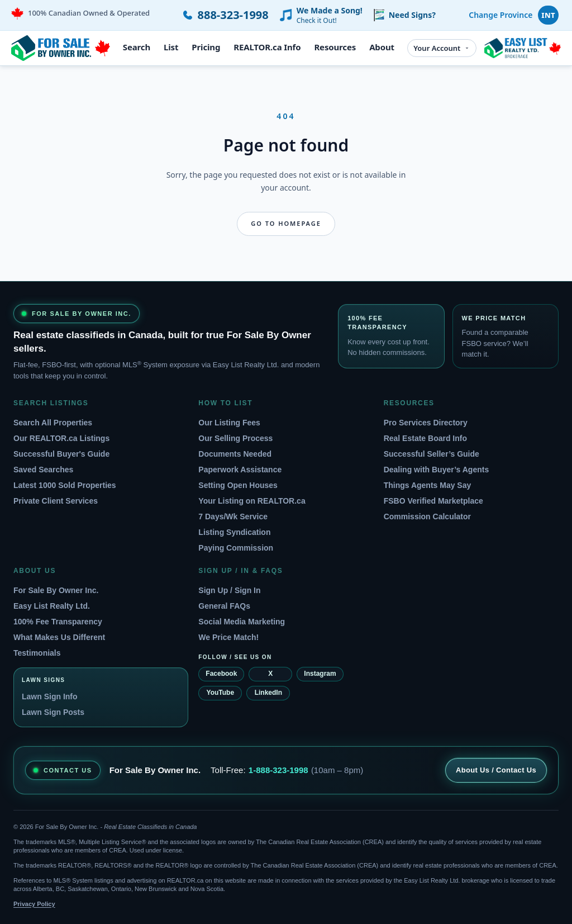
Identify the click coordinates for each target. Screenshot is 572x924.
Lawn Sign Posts (53, 712)
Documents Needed (235, 454)
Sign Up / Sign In (229, 590)
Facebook (221, 674)
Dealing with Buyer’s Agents (437, 470)
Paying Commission (236, 548)
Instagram (320, 674)
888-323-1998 (233, 15)
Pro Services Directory (426, 423)
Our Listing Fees (229, 423)
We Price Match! (228, 637)
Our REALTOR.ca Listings (61, 438)
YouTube (221, 693)
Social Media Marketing (242, 622)
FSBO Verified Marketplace (433, 501)
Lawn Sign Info (50, 696)
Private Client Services (56, 501)
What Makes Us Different (59, 637)
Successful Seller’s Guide (432, 454)
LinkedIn (268, 693)
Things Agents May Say (428, 485)
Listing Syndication (234, 532)
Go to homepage (286, 223)
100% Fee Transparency (58, 622)
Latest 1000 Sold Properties (65, 485)
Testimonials (37, 653)
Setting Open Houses (238, 485)
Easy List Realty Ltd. (52, 606)
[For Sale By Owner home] (61, 48)
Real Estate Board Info (425, 438)
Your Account (442, 48)
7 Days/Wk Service (233, 517)
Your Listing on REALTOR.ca (252, 501)
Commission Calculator (427, 517)
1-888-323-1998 (278, 770)
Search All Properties (53, 423)
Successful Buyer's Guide (61, 454)
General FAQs (224, 606)
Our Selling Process (235, 438)
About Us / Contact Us (496, 770)
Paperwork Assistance (240, 470)
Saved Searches (43, 470)
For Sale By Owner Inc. (56, 590)
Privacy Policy (34, 904)
